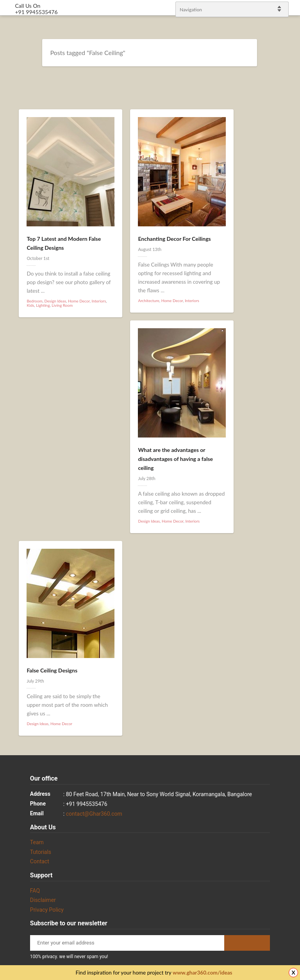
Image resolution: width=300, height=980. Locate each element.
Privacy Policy (47, 910)
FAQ (35, 891)
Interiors (99, 301)
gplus (284, 497)
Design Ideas (55, 301)
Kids (30, 305)
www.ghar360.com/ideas (203, 973)
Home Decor (79, 301)
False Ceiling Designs (52, 670)
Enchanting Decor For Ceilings (174, 239)
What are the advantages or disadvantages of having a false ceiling (175, 459)
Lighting (43, 305)
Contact (40, 861)
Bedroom (34, 301)
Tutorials (41, 852)
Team (37, 842)
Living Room (62, 305)
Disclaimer (43, 900)
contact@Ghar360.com (94, 814)
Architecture (148, 301)
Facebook (284, 477)
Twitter (290, 467)
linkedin (290, 487)
